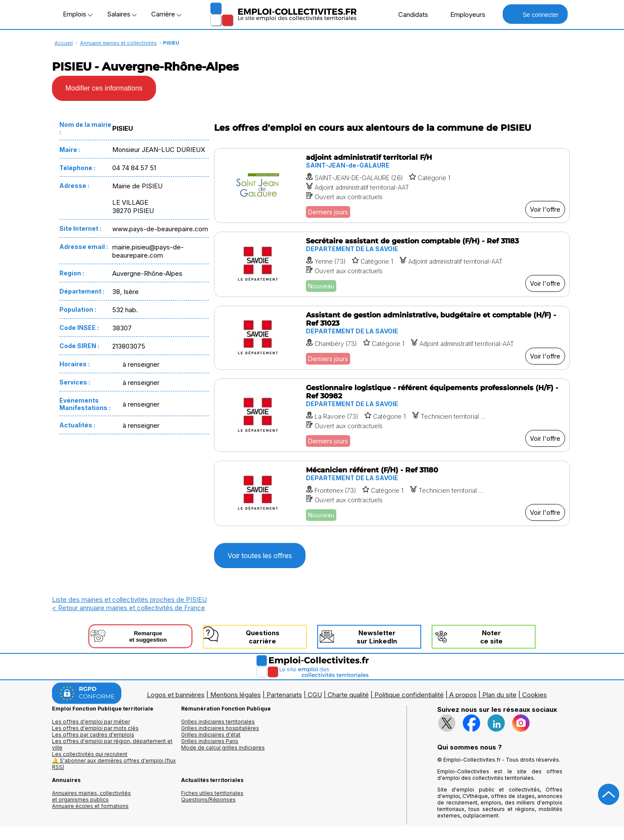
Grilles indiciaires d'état (211, 735)
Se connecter (535, 14)
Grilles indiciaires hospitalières (220, 728)
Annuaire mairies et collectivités (119, 43)
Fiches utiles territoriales (212, 793)
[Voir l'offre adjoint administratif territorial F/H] (392, 186)
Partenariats (284, 695)
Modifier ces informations (104, 88)
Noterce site (491, 637)
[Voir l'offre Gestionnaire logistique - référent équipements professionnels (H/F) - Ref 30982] (392, 415)
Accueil (64, 43)
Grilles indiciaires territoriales (218, 722)
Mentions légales (236, 695)
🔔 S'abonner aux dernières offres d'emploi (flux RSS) (114, 764)
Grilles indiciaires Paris (210, 741)
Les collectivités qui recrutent (90, 754)
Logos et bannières (176, 695)
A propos (463, 695)
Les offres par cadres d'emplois (93, 735)
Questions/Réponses (208, 800)
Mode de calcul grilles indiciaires (223, 748)
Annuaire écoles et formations (90, 806)
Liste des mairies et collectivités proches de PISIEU (129, 599)
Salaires (122, 14)
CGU (315, 695)
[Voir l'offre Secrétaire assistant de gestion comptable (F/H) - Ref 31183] (392, 264)
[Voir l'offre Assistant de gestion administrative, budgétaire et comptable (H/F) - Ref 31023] (392, 338)
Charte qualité (348, 695)
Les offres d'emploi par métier (91, 722)
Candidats (409, 14)
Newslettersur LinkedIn (377, 637)
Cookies (535, 695)
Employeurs (463, 14)
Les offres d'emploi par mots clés (95, 728)
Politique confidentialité (409, 695)
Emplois (78, 14)
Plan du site (499, 695)
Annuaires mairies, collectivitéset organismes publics (91, 796)
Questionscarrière (263, 637)
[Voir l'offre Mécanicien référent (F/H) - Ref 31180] (392, 493)
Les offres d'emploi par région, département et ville (112, 744)
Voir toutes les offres (260, 556)
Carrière (166, 14)
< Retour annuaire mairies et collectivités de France (128, 608)
